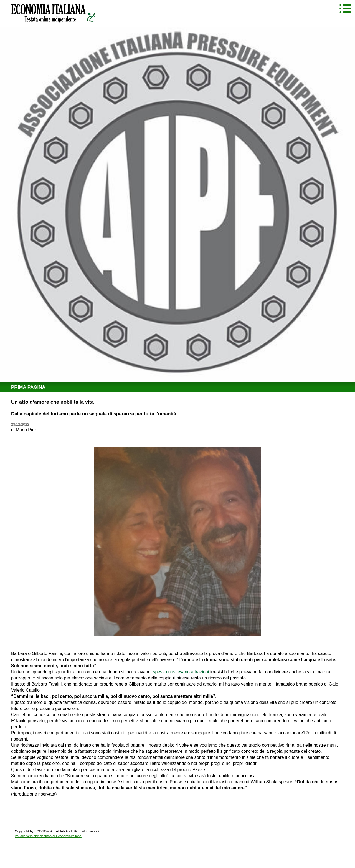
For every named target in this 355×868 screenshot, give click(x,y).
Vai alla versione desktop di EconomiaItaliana (48, 836)
